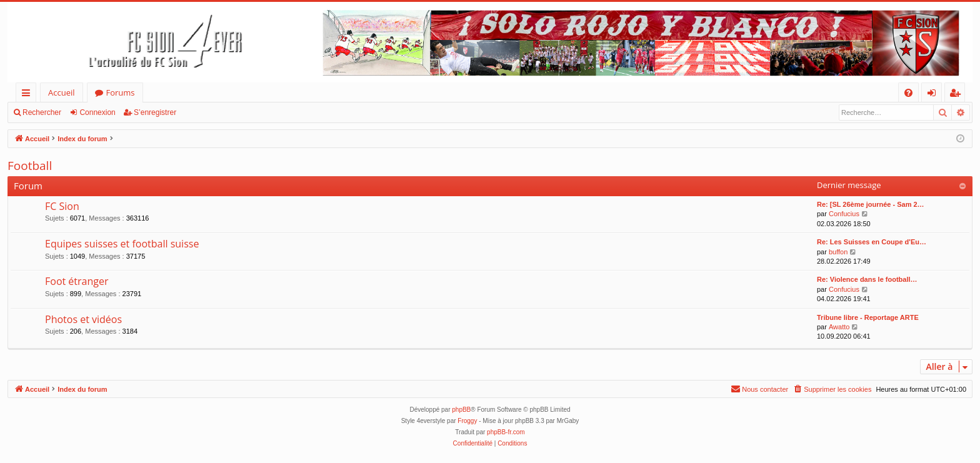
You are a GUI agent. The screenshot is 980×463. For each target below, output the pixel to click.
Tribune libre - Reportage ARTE (868, 317)
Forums (121, 92)
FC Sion (62, 206)
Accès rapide (28, 95)
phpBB (461, 410)
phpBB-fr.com (506, 432)
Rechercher (42, 112)
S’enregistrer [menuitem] (957, 95)
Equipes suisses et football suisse (122, 244)
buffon (838, 252)
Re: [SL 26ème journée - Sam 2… (871, 204)
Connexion (97, 112)
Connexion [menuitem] (934, 95)
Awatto (839, 327)
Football (30, 166)
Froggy (467, 421)
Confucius (844, 214)
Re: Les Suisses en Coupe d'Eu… (872, 242)
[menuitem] (908, 93)
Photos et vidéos (83, 319)
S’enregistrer (155, 112)
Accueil (62, 92)
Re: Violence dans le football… (867, 279)
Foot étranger (77, 281)
